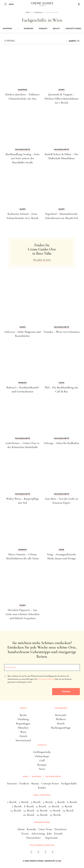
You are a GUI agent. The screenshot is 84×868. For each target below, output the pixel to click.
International (23, 740)
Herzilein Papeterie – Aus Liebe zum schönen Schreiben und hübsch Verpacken (22, 614)
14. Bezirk (29, 810)
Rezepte (42, 765)
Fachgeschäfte (69, 783)
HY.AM (58, 861)
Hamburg (23, 719)
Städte (23, 708)
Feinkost (43, 29)
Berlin (23, 715)
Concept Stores (73, 29)
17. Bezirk (55, 810)
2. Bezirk (24, 802)
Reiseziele (61, 715)
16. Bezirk (42, 810)
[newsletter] (53, 853)
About (21, 829)
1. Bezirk (12, 802)
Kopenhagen (23, 723)
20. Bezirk (29, 815)
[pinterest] (46, 853)
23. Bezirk (55, 815)
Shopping (7, 29)
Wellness (61, 719)
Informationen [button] (42, 822)
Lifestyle (42, 745)
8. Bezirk (29, 806)
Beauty (56, 29)
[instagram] (38, 853)
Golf (42, 760)
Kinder (42, 788)
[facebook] (31, 853)
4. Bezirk (48, 802)
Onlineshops (42, 756)
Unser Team (45, 829)
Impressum (51, 838)
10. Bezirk (54, 806)
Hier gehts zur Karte (42, 260)
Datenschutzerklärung (46, 679)
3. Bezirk (36, 802)
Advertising (38, 834)
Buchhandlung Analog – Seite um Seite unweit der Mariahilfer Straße (23, 158)
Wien (23, 732)
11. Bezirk (67, 806)
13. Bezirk (16, 810)
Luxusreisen (61, 708)
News (42, 769)
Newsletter (61, 829)
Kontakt (31, 829)
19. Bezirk (68, 810)
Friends (58, 834)
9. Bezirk (41, 806)
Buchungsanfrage (61, 728)
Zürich (23, 736)
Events (25, 834)
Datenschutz (33, 838)
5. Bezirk (60, 802)
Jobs (49, 834)
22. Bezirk (42, 815)
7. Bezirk (17, 806)
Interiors (29, 29)
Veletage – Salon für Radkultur (61, 443)
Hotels (61, 723)
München (23, 728)
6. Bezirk (72, 802)
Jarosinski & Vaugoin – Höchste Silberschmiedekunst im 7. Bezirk (61, 99)
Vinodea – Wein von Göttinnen (61, 332)
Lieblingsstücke (42, 752)
